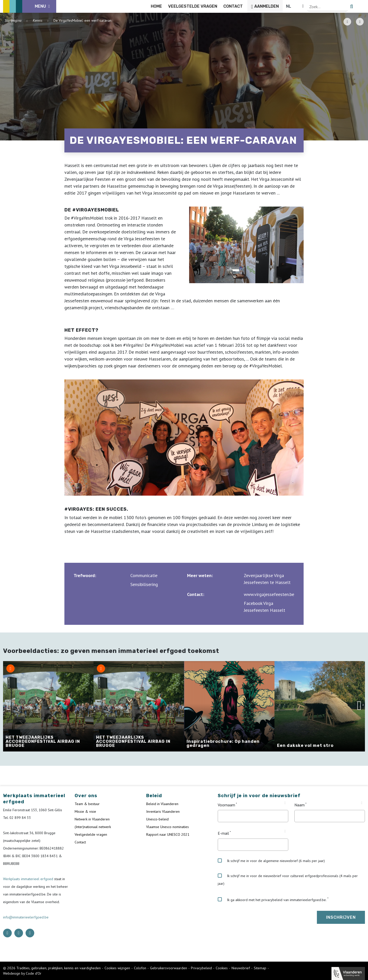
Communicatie (144, 575)
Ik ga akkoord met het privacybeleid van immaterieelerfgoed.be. (272, 900)
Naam (300, 805)
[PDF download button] (347, 22)
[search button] (362, 6)
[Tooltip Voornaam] (285, 803)
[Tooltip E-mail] (285, 831)
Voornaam (226, 805)
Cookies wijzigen (117, 968)
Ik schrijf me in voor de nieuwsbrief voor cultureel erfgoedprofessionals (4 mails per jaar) (288, 880)
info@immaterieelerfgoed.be (26, 917)
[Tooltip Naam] (362, 803)
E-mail (223, 833)
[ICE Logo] (30, 6)
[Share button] (360, 22)
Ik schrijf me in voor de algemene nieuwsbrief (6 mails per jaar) (271, 861)
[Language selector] (348, 6)
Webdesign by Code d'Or (22, 973)
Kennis (38, 20)
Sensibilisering (144, 584)
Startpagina (13, 20)
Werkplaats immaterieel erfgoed (29, 879)
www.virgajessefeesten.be (269, 594)
